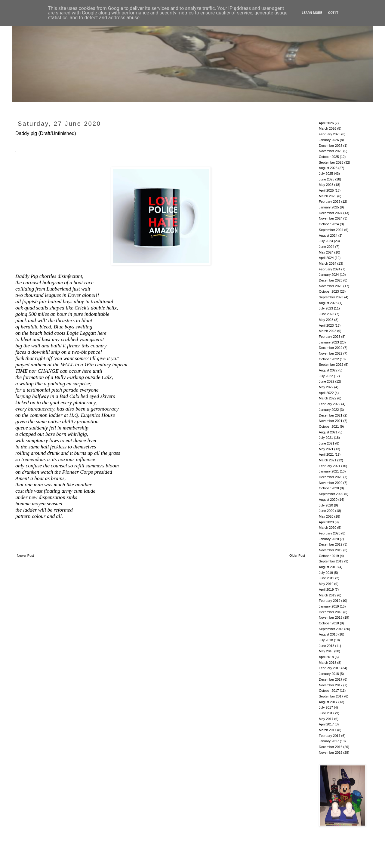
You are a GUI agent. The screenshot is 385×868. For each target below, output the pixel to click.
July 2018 (326, 640)
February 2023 (330, 337)
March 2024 (328, 263)
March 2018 (328, 663)
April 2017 (326, 724)
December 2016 (331, 747)
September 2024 (331, 230)
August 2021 (328, 432)
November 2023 (331, 286)
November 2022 (331, 353)
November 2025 (331, 151)
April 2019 (326, 589)
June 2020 (326, 511)
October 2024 (329, 224)
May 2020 (326, 516)
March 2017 (328, 730)
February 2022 (330, 404)
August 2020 (328, 500)
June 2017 (326, 713)
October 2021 (329, 426)
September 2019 (331, 561)
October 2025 (329, 157)
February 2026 (330, 134)
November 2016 (331, 753)
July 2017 (326, 707)
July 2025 (326, 174)
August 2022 (328, 370)
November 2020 (331, 483)
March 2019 (328, 595)
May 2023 (326, 320)
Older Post (297, 556)
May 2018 (326, 651)
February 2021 (330, 466)
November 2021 (331, 421)
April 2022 (326, 393)
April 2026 (326, 123)
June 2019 (326, 578)
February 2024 (330, 269)
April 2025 (326, 190)
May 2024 (326, 252)
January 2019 (329, 606)
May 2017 (326, 719)
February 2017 (330, 736)
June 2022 (326, 381)
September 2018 (331, 629)
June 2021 (326, 443)
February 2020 (330, 533)
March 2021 (328, 460)
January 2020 (329, 539)
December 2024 (331, 213)
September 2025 (331, 162)
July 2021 (326, 438)
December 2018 (331, 612)
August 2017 (328, 702)
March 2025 (328, 196)
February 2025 (330, 202)
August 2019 (328, 567)
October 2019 (329, 556)
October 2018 (329, 623)
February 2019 (330, 601)
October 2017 (329, 691)
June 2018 (326, 646)
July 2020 (326, 505)
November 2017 (331, 685)
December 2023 (331, 280)
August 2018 (328, 634)
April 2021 (326, 454)
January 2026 (329, 140)
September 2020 (331, 494)
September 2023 (331, 297)
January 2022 (329, 410)
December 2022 (331, 348)
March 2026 (328, 128)
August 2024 (328, 235)
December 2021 (331, 415)
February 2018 (330, 668)
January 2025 (329, 207)
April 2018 (326, 657)
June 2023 (326, 314)
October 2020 (329, 488)
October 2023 (329, 291)
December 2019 (331, 544)
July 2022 (326, 376)
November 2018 (331, 617)
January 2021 (329, 471)
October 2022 (329, 359)
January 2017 (329, 741)
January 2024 (329, 275)
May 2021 (326, 449)
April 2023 (326, 325)
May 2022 (326, 387)
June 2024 (326, 247)
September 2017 (331, 696)
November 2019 (331, 550)
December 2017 (331, 679)
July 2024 (326, 241)
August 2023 (328, 303)
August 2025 (328, 168)
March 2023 (328, 331)
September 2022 (331, 365)
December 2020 (331, 477)
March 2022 (328, 398)
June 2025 (326, 179)
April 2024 (326, 258)
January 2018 (329, 674)
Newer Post (25, 556)
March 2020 (328, 528)
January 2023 (329, 342)
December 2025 (331, 146)
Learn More (312, 13)
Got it (333, 13)
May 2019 (326, 584)
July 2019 (326, 573)
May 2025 (326, 185)
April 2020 (326, 522)
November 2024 (331, 218)
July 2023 (326, 308)
